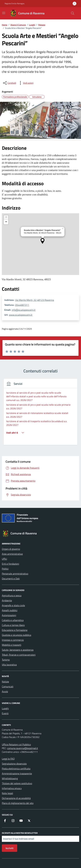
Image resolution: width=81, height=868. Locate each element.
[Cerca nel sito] (73, 13)
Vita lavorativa (9, 665)
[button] (43, 241)
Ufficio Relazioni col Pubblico (16, 744)
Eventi (5, 713)
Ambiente (7, 600)
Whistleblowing (10, 778)
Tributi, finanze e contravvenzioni (19, 655)
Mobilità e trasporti (12, 645)
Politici (5, 569)
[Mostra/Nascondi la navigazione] (4, 13)
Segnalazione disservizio (14, 764)
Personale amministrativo (15, 574)
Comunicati (8, 686)
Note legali (7, 793)
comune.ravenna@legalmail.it (23, 748)
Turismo (6, 660)
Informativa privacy (12, 788)
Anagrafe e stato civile (13, 605)
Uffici (4, 559)
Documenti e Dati (11, 579)
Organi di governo (11, 549)
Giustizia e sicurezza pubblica (16, 635)
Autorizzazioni (9, 615)
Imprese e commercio (13, 640)
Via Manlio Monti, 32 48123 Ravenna (35, 300)
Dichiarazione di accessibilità (16, 798)
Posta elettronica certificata (16, 769)
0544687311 (22, 305)
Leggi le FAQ (8, 759)
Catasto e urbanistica (13, 620)
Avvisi (5, 691)
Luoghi (5, 708)
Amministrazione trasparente (17, 773)
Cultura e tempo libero (13, 625)
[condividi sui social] (9, 83)
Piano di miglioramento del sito (18, 803)
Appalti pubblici (10, 610)
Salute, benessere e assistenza (18, 650)
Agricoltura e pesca (12, 595)
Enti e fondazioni (10, 564)
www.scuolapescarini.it (21, 315)
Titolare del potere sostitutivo (17, 783)
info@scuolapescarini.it (24, 310)
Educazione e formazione (15, 630)
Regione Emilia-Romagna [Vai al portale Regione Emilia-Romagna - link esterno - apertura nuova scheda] (14, 4)
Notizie (5, 682)
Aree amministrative (12, 554)
